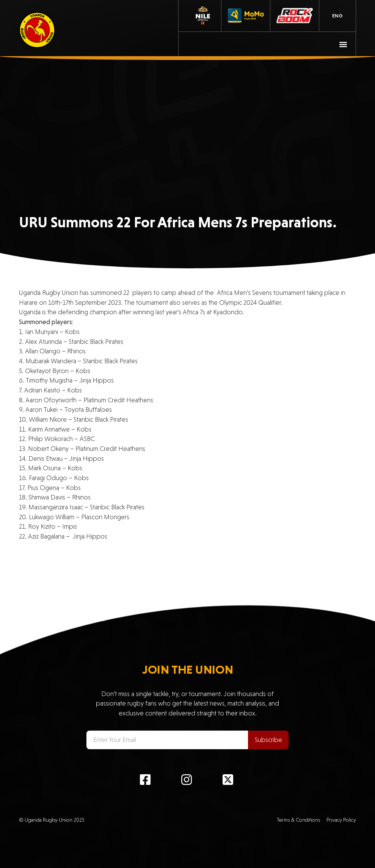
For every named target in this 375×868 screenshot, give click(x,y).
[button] (343, 44)
